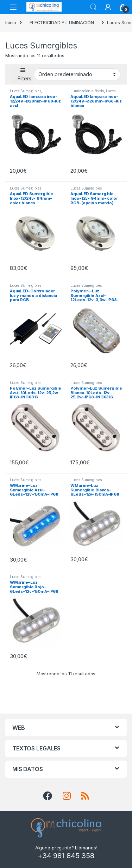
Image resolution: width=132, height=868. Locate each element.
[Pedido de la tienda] (77, 74)
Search (93, 7)
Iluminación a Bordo (87, 91)
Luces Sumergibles (26, 91)
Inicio (11, 23)
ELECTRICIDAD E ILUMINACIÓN (62, 23)
